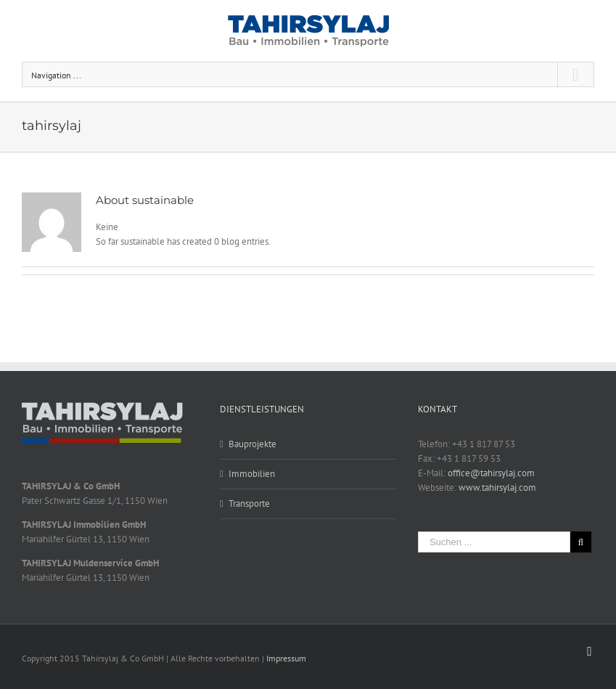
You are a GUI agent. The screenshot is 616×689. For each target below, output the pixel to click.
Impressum (286, 658)
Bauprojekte (252, 444)
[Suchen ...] (494, 542)
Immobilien (252, 474)
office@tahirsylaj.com (491, 473)
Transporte (249, 503)
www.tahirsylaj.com (497, 488)
